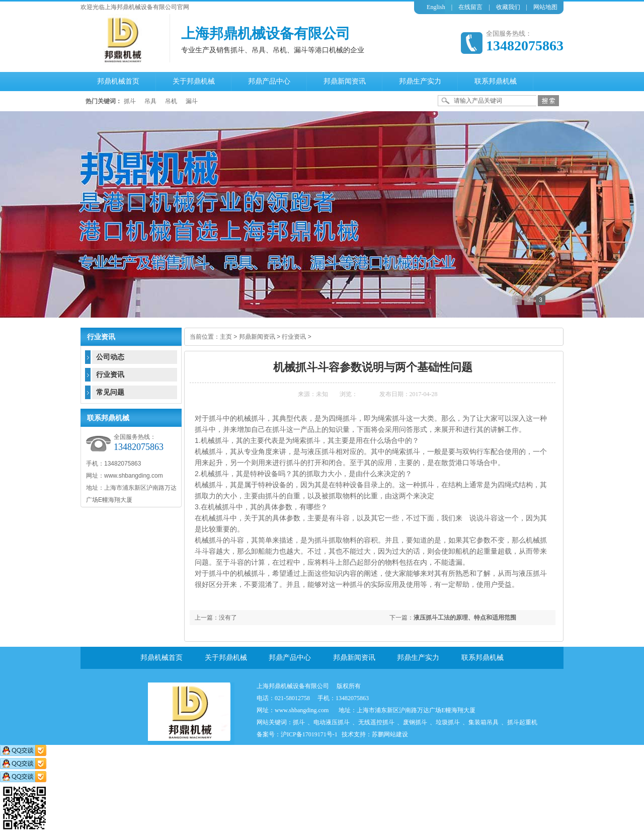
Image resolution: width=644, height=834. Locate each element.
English (436, 7)
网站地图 (545, 7)
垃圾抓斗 (448, 722)
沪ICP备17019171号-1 (309, 734)
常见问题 (110, 392)
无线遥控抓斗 (376, 722)
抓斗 (130, 101)
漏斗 (192, 101)
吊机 (171, 101)
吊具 (150, 101)
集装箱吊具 (484, 722)
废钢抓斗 (415, 722)
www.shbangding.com (302, 710)
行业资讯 (294, 337)
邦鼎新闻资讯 (257, 337)
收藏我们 (508, 7)
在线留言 (470, 7)
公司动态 (110, 357)
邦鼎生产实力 (418, 658)
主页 (226, 337)
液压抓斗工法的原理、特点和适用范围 (465, 618)
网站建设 (396, 734)
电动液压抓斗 (332, 722)
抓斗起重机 (522, 722)
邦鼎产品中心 (290, 658)
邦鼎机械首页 (162, 658)
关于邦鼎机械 (226, 658)
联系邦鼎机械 (482, 658)
